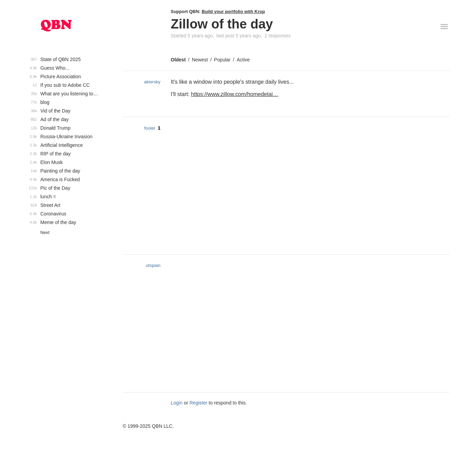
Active (243, 60)
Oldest (178, 60)
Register (198, 403)
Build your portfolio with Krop (233, 11)
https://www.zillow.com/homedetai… (235, 94)
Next (45, 232)
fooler (150, 128)
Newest (200, 60)
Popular (222, 60)
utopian (153, 265)
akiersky (152, 82)
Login (177, 403)
